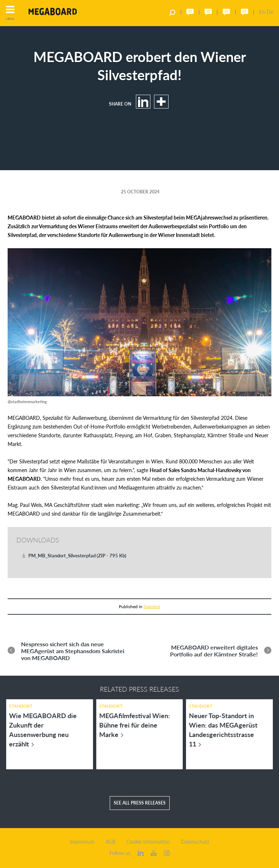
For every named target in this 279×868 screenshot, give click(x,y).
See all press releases (140, 803)
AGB (110, 842)
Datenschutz (195, 842)
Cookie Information (148, 842)
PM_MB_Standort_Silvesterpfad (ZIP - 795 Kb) (77, 556)
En (262, 12)
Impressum (82, 842)
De (270, 12)
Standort (152, 607)
